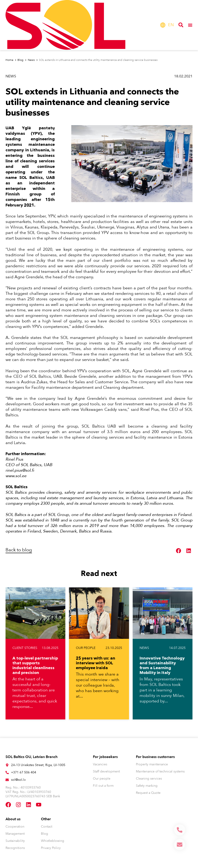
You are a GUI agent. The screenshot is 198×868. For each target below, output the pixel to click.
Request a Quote (148, 793)
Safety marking (147, 786)
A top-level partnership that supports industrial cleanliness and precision (35, 665)
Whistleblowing (53, 841)
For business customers (155, 757)
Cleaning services (149, 779)
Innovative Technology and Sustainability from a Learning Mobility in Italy (162, 665)
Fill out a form (103, 786)
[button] (179, 551)
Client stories (25, 648)
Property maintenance (152, 764)
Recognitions (15, 848)
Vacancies (100, 764)
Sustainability (15, 841)
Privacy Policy (51, 848)
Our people (86, 648)
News (11, 76)
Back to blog (19, 550)
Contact (47, 827)
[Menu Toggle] (190, 25)
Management (15, 834)
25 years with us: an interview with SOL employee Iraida (96, 663)
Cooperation (15, 827)
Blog (44, 834)
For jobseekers (105, 757)
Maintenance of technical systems (160, 771)
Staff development (106, 771)
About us (13, 819)
